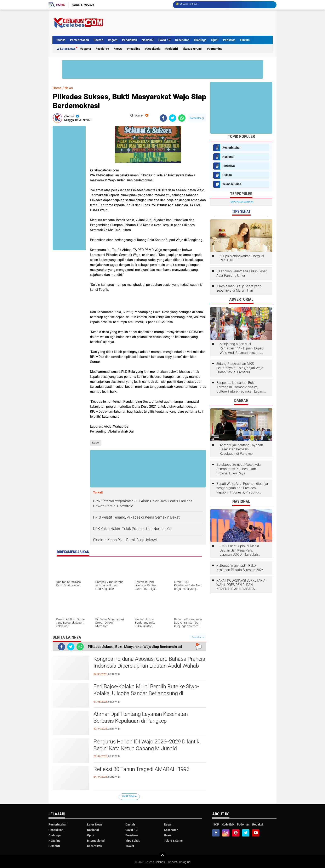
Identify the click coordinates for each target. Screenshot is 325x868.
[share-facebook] (163, 118)
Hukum (245, 40)
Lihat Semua (129, 796)
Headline (135, 49)
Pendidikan (130, 40)
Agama (86, 49)
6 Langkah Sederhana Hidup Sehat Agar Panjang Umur (242, 273)
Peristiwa (229, 40)
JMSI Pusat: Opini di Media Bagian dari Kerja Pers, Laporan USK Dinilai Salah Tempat (239, 550)
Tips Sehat (133, 841)
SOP (216, 824)
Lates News (68, 49)
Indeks (61, 40)
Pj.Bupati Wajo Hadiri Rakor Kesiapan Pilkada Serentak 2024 (240, 568)
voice (136, 115)
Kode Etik (228, 824)
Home (60, 5)
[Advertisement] (197, 23)
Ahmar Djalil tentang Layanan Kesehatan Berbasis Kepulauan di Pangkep (141, 718)
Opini (215, 40)
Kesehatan (182, 40)
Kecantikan (95, 846)
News (119, 49)
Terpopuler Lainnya (241, 202)
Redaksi (258, 824)
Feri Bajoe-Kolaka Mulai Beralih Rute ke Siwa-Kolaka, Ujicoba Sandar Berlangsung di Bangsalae (146, 693)
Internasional (96, 841)
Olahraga (200, 40)
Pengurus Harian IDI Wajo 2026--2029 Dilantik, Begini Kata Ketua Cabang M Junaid (147, 745)
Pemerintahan (79, 40)
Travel (130, 846)
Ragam (113, 40)
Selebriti (172, 49)
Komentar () (197, 118)
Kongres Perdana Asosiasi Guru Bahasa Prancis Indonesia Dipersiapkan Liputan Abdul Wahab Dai (149, 666)
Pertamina (216, 49)
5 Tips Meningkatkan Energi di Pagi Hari (242, 258)
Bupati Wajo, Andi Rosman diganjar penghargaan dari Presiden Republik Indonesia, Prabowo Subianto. (242, 488)
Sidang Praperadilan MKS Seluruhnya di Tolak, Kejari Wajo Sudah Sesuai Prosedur (240, 368)
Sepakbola (154, 49)
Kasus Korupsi (193, 49)
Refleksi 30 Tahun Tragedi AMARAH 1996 (141, 769)
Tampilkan (198, 637)
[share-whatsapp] (182, 118)
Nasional (148, 40)
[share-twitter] (173, 118)
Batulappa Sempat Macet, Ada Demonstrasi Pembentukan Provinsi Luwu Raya (239, 469)
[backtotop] (162, 856)
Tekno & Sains (232, 184)
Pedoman (243, 824)
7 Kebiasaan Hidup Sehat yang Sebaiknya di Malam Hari (239, 288)
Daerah (98, 40)
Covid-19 (164, 40)
